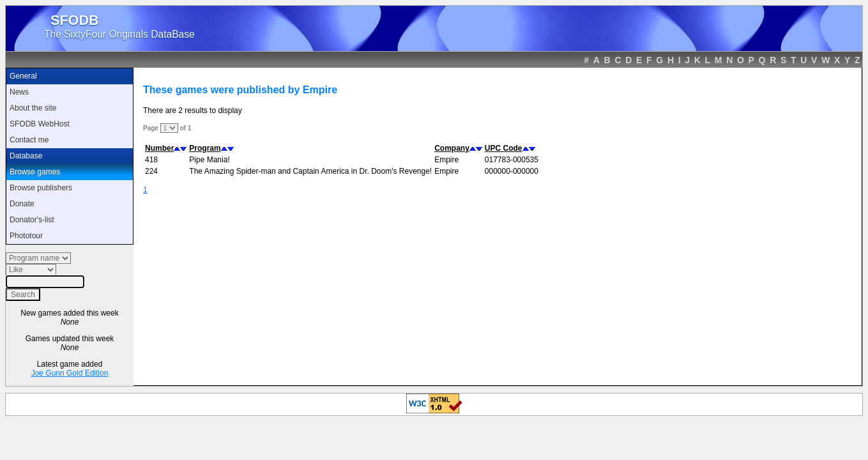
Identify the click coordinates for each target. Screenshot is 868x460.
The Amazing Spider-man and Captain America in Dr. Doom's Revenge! (310, 171)
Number (159, 148)
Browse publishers (41, 188)
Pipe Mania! (209, 160)
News (19, 92)
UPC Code (504, 148)
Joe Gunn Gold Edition (70, 373)
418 (151, 160)
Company (452, 148)
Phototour (26, 236)
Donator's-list (32, 220)
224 (151, 171)
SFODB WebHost (40, 124)
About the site (33, 108)
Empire (446, 160)
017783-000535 (512, 160)
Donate (22, 204)
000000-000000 (512, 171)
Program (205, 148)
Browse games (35, 172)
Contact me (29, 140)
